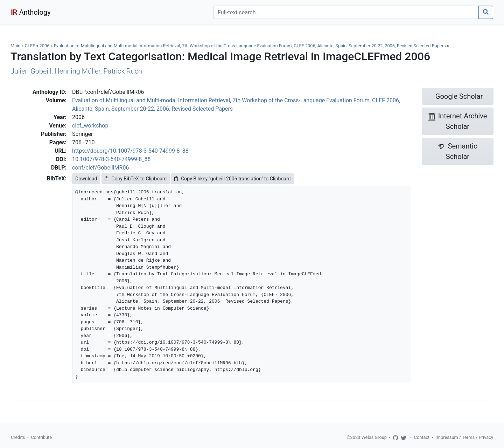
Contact (422, 437)
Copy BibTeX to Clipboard (136, 179)
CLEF (30, 46)
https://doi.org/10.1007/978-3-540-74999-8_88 (130, 151)
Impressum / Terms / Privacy (464, 437)
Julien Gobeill (31, 71)
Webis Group (374, 437)
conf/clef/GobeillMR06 (100, 168)
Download (86, 179)
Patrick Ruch (123, 71)
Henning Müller (78, 71)
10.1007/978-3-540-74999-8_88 (111, 159)
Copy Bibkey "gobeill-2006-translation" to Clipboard (232, 179)
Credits (18, 437)
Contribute (41, 437)
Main (15, 46)
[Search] (346, 12)
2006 (45, 46)
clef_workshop (90, 126)
